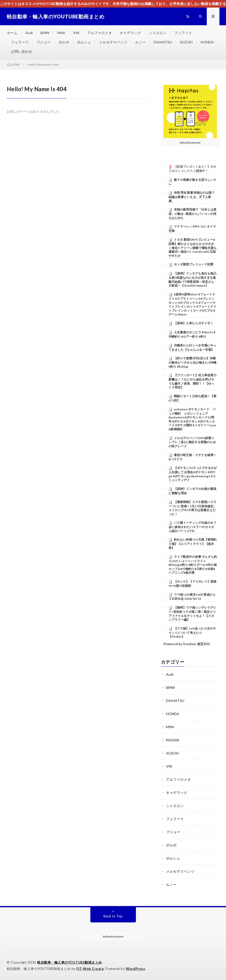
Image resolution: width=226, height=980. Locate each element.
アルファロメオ (99, 33)
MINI (61, 33)
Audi (29, 33)
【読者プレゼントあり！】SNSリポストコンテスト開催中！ (192, 169)
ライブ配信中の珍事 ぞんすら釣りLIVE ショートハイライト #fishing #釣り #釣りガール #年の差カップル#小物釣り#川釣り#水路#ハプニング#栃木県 (193, 565)
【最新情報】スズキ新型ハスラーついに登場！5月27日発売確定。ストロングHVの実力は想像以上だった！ (192, 508)
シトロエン (158, 33)
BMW (45, 33)
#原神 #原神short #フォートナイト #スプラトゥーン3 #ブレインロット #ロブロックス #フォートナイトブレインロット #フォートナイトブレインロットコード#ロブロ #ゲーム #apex (192, 304)
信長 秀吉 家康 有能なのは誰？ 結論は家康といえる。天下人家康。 (193, 197)
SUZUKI (186, 42)
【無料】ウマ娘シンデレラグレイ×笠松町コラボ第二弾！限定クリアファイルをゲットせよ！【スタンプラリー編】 (192, 613)
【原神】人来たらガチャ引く (194, 323)
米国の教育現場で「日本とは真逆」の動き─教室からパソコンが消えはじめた (192, 214)
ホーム (12, 33)
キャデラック (130, 33)
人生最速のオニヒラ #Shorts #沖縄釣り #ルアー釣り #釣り (192, 334)
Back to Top (113, 916)
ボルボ (64, 42)
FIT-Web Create (90, 969)
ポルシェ (84, 42)
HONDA (207, 42)
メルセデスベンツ (113, 42)
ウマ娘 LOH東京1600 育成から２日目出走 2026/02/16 (192, 597)
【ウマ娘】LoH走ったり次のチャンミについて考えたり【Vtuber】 (192, 633)
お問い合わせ (22, 51)
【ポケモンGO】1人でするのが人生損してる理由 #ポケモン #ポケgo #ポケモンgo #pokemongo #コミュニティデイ (193, 474)
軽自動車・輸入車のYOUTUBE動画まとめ (70, 962)
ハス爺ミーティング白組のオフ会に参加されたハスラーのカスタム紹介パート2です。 (192, 527)
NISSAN (172, 740)
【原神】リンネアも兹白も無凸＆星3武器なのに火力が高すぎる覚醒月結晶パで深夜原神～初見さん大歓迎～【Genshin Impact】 (192, 279)
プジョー (44, 42)
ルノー (140, 42)
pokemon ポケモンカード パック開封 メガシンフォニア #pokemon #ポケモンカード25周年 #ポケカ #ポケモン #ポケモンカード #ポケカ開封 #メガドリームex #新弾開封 (192, 419)
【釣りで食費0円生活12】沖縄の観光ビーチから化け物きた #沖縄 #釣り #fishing (192, 362)
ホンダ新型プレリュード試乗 (194, 264)
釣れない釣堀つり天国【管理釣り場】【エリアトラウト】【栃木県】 (192, 544)
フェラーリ (20, 42)
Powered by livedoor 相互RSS (187, 644)
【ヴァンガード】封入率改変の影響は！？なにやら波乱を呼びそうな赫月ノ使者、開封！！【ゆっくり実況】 (192, 381)
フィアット (183, 33)
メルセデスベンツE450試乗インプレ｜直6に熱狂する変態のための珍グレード (192, 442)
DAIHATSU (163, 42)
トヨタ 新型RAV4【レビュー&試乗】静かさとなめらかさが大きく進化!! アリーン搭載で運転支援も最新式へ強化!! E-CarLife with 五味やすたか (193, 248)
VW (76, 33)
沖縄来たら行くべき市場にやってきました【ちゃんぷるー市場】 (192, 347)
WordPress (136, 969)
